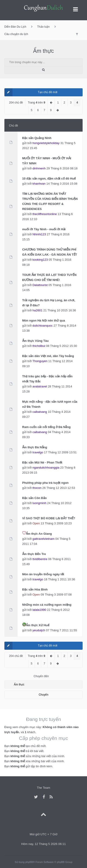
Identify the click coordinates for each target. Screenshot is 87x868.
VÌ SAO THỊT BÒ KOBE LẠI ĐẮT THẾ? (49, 518)
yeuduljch (39, 630)
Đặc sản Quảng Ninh (37, 138)
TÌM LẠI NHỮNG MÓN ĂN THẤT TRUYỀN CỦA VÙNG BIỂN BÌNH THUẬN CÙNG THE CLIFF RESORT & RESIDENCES (50, 201)
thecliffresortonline (45, 214)
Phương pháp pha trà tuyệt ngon (45, 483)
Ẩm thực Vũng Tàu (35, 341)
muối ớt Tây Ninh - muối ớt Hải (44, 229)
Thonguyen (40, 361)
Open (36, 523)
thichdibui (39, 346)
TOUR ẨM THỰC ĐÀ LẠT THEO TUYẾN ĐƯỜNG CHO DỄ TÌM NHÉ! (49, 277)
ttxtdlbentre (40, 559)
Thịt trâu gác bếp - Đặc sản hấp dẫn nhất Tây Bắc (47, 379)
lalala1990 (39, 610)
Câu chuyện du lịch (16, 34)
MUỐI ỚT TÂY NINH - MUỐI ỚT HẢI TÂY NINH (47, 161)
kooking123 (40, 260)
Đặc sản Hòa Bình (35, 589)
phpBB (29, 862)
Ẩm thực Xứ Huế (38, 625)
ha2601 (37, 310)
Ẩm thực (43, 51)
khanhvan (39, 184)
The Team (43, 788)
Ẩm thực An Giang (39, 534)
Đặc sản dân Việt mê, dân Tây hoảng (48, 356)
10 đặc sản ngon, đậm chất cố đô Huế (49, 179)
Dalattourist (40, 285)
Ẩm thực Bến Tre (34, 554)
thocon (37, 488)
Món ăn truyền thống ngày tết (43, 574)
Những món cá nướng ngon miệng (47, 605)
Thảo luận (43, 27)
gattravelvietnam (43, 539)
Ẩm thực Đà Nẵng (35, 447)
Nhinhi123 (39, 234)
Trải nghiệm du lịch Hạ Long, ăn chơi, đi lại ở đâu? (49, 303)
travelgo (38, 452)
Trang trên (36, 103)
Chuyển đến (41, 676)
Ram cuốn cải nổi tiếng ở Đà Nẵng (46, 427)
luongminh (39, 503)
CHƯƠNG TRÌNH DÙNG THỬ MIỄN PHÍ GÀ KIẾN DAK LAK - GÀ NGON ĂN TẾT (50, 252)
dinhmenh (39, 168)
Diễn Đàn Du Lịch (15, 27)
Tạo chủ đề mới (31, 92)
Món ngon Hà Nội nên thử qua (44, 320)
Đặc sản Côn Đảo (34, 498)
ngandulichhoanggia (46, 468)
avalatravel (40, 386)
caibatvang (40, 412)
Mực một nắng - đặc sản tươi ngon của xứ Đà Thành (50, 404)
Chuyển (43, 695)
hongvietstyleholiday (46, 143)
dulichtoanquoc (42, 326)
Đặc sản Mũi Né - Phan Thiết (42, 462)
